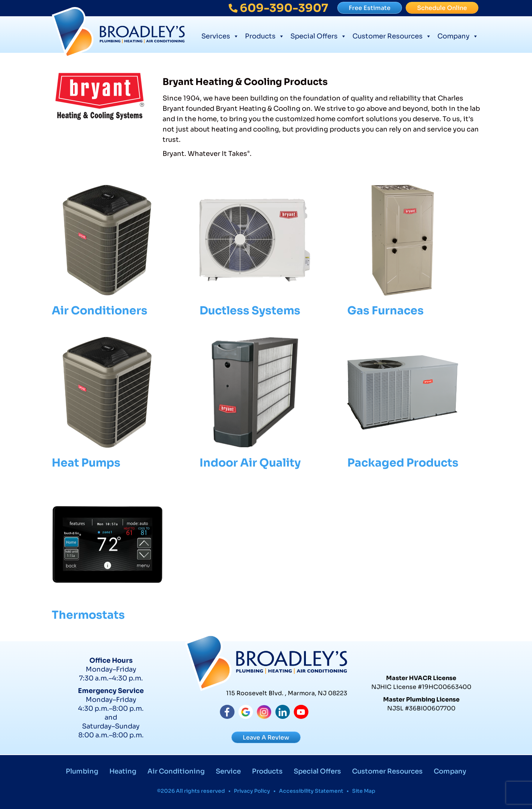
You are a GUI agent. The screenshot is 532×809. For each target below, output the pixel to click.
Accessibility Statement (311, 791)
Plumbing (82, 771)
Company (458, 35)
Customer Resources (392, 35)
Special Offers (318, 35)
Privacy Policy (252, 791)
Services (220, 35)
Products (265, 35)
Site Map (364, 791)
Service (228, 771)
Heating (123, 771)
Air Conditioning (176, 771)
